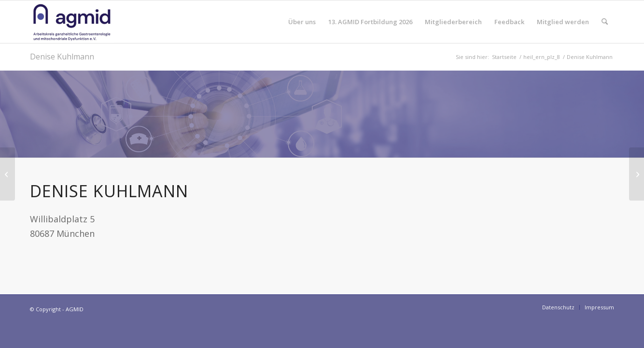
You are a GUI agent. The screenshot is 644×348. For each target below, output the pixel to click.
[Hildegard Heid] (637, 174)
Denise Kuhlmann (62, 57)
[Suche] (605, 22)
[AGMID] (72, 22)
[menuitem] (302, 22)
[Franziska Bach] (7, 174)
